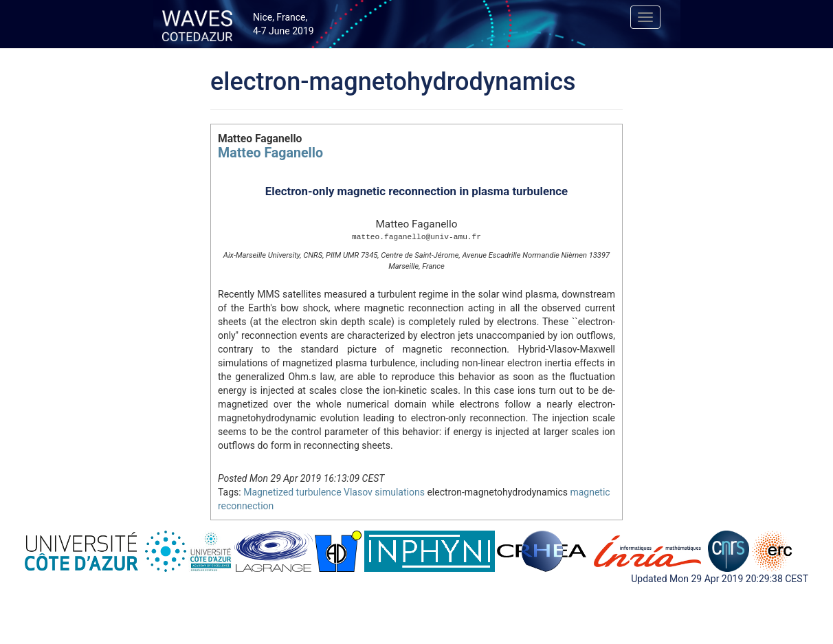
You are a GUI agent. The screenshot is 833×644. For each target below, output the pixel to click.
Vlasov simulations (384, 492)
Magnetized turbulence (292, 492)
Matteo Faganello (270, 153)
